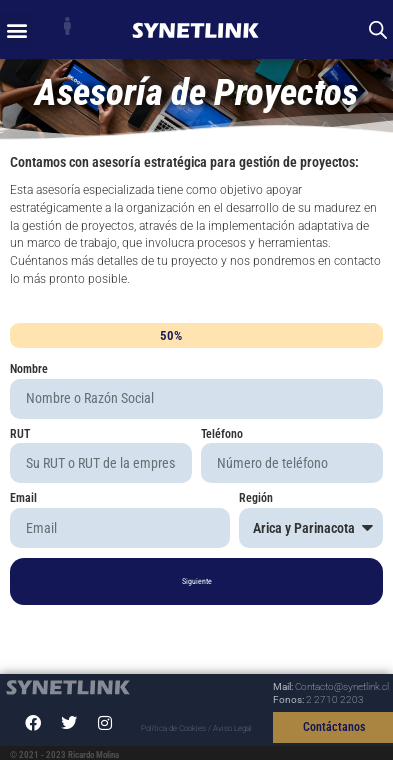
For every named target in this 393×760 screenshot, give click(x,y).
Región (256, 499)
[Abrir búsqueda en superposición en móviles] (378, 30)
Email (23, 499)
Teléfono (222, 435)
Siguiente (197, 581)
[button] (16, 29)
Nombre (29, 370)
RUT (20, 435)
